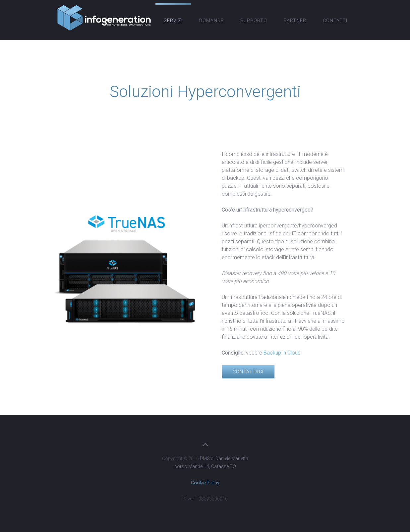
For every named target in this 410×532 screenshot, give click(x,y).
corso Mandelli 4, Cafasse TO (205, 466)
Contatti (335, 21)
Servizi (173, 21)
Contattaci (248, 372)
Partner (295, 21)
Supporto (254, 21)
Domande (211, 21)
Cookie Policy (205, 483)
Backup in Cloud (282, 353)
